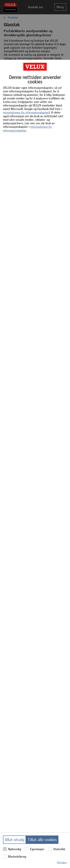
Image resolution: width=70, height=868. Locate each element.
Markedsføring (15, 856)
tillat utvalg (14, 840)
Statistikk (57, 849)
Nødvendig (12, 849)
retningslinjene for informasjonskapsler (26, 113)
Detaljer (62, 863)
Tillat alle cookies (42, 840)
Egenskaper (35, 849)
